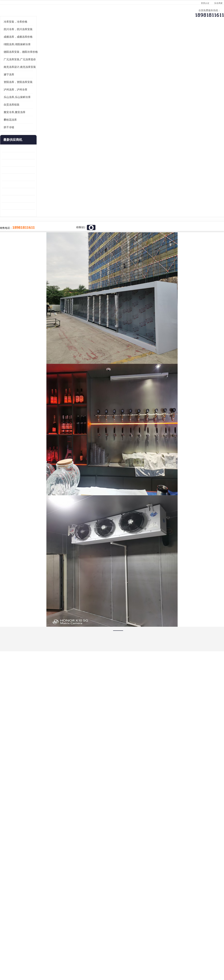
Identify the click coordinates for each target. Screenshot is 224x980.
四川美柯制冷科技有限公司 (31, 955)
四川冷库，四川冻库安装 (25, 73)
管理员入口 (60, 960)
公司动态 (141, 34)
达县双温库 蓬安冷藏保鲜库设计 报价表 (25, 242)
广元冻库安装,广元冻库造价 (54, 44)
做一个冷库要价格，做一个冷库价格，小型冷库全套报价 (164, 916)
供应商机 (52, 34)
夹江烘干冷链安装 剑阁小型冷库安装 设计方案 (25, 256)
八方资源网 (37, 960)
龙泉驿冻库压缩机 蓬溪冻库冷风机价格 (25, 192)
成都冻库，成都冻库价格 (25, 80)
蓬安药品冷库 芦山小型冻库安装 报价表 (25, 249)
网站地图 (71, 960)
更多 (39, 183)
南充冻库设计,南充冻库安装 (27, 110)
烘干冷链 (16, 171)
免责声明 (48, 960)
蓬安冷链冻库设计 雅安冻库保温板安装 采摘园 (25, 228)
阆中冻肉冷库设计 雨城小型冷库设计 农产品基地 (25, 235)
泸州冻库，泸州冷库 (22, 133)
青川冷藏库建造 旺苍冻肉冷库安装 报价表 (25, 220)
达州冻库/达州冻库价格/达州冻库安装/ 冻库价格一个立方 (81, 916)
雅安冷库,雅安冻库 (22, 156)
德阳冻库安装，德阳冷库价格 (28, 95)
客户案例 (171, 34)
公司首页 (22, 34)
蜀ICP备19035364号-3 (51, 950)
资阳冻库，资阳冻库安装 (25, 125)
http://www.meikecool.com (66, 823)
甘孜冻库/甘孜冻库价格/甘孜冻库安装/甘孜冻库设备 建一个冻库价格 (129, 916)
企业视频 (81, 34)
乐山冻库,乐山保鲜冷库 (24, 140)
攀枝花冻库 (17, 163)
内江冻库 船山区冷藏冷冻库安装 (25, 199)
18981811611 (147, 113)
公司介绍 (111, 34)
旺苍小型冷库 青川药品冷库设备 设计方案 (25, 213)
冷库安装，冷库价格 (22, 65)
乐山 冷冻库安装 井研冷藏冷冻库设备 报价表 (25, 206)
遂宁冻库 (16, 118)
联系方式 (200, 34)
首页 (22, 44)
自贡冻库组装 (19, 148)
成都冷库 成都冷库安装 (27, 916)
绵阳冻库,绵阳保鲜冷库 (24, 88)
